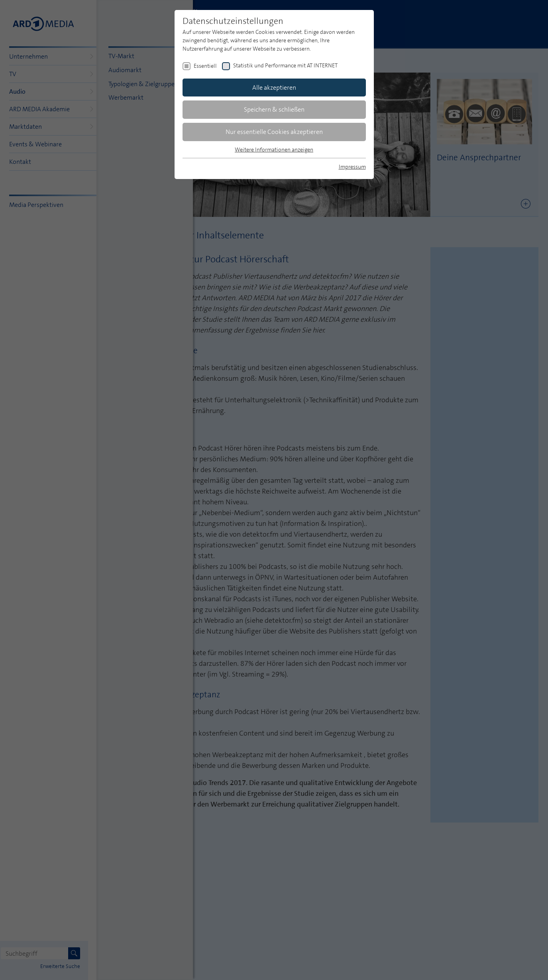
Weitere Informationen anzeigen (274, 150)
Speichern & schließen (274, 109)
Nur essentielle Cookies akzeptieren (274, 132)
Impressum (352, 167)
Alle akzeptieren (274, 88)
